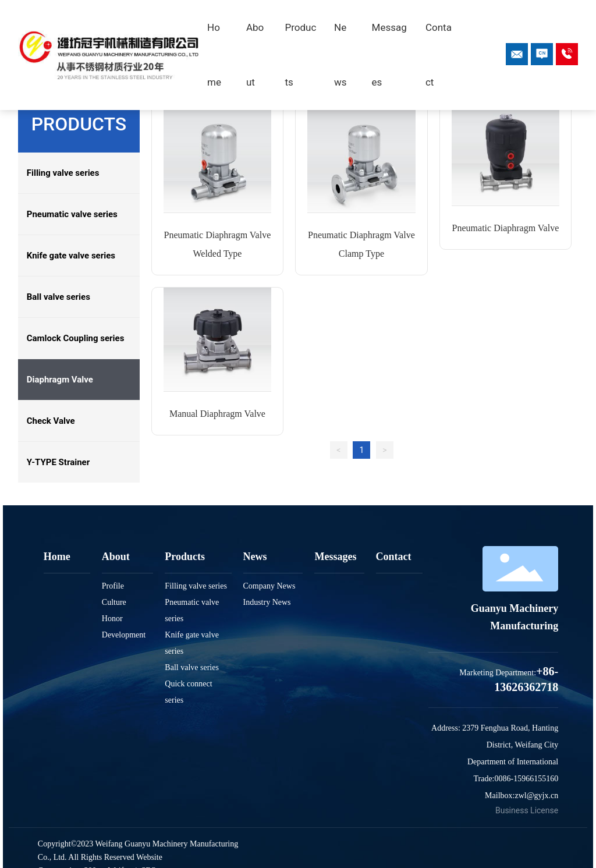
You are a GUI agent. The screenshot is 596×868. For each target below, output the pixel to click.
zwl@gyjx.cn (536, 796)
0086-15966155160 (527, 779)
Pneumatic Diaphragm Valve (506, 228)
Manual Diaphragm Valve (217, 414)
